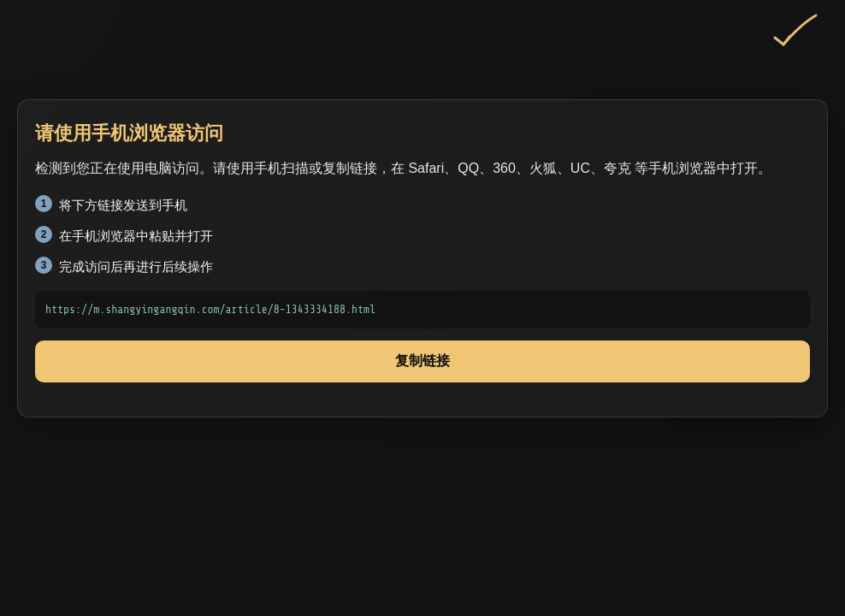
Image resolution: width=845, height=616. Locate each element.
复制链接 (422, 361)
